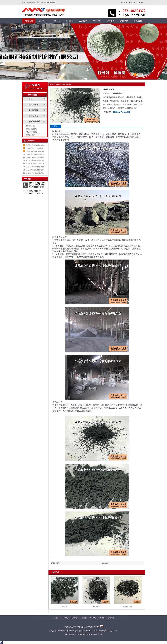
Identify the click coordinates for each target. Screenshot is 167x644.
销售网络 (111, 618)
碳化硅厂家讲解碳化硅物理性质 (37, 167)
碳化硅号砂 (33, 116)
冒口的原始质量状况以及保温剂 (37, 161)
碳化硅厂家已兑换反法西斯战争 (37, 158)
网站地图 (141, 3)
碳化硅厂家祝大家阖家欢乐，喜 (37, 173)
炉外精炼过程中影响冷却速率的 (37, 154)
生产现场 (93, 618)
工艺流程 (83, 618)
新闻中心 (74, 618)
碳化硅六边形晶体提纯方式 (35, 170)
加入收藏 (124, 3)
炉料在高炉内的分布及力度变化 (37, 151)
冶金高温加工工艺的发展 (34, 148)
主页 (51, 84)
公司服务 (102, 618)
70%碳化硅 (30, 126)
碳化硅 (31, 99)
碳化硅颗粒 (33, 110)
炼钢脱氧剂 (31, 135)
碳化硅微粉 (33, 105)
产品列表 (35, 85)
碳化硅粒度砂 (31, 129)
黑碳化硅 (65, 606)
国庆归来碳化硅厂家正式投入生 (37, 164)
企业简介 (56, 618)
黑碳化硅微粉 (31, 132)
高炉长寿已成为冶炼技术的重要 (37, 145)
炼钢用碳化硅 (34, 121)
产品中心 (58, 84)
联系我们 (132, 3)
